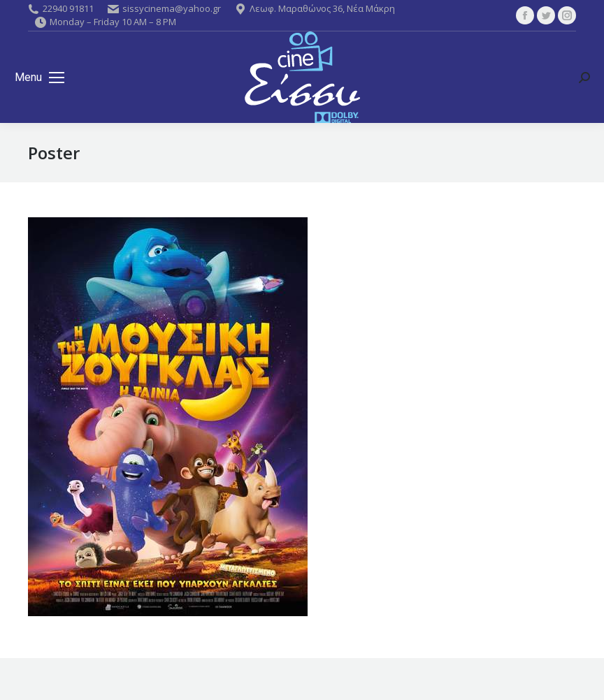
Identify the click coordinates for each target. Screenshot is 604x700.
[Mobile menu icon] (39, 78)
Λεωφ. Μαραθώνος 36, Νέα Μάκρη (315, 8)
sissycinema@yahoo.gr (164, 8)
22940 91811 (61, 8)
